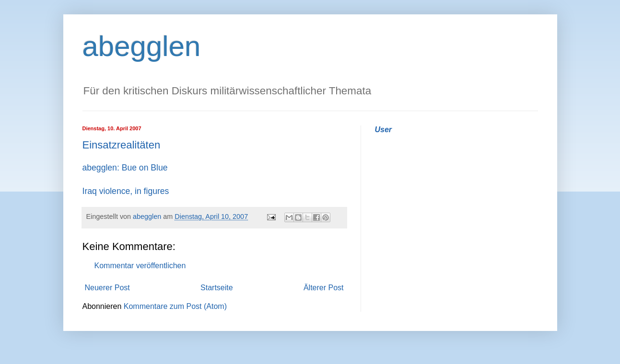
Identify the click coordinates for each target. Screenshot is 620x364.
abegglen (142, 46)
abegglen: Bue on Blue (125, 168)
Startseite (217, 288)
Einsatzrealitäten (122, 145)
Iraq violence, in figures (126, 191)
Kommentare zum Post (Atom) (175, 306)
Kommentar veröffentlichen (140, 266)
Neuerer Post (107, 288)
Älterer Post (324, 288)
